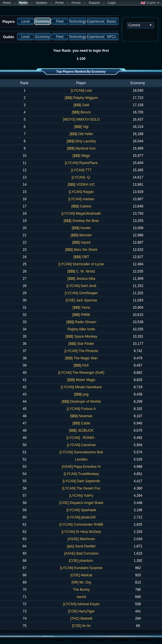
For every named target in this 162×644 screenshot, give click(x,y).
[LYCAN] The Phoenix (81, 351)
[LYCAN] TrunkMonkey (81, 474)
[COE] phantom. (81, 561)
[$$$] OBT (81, 257)
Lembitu (81, 459)
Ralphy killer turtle (81, 329)
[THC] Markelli (81, 619)
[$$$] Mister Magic (81, 380)
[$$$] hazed (81, 242)
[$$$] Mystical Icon (81, 148)
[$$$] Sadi (81, 105)
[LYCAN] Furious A (81, 409)
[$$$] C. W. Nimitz (81, 271)
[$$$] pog (81, 394)
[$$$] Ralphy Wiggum (81, 98)
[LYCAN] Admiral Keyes (81, 604)
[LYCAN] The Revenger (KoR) (81, 373)
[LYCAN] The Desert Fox (81, 488)
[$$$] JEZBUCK (81, 430)
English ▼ (150, 3)
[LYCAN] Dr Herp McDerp (81, 532)
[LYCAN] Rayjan (81, 192)
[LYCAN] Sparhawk (81, 510)
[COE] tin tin (81, 626)
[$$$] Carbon (81, 206)
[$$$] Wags (81, 156)
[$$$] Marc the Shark (81, 250)
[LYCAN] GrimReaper (81, 293)
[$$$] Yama (81, 308)
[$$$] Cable (81, 423)
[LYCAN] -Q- (81, 177)
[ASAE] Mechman (81, 539)
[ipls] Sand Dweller (81, 546)
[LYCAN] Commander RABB (81, 525)
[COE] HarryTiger (81, 611)
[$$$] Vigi (81, 127)
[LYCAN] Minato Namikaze (81, 387)
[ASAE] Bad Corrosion (81, 553)
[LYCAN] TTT (81, 170)
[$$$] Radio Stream (81, 322)
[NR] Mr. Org (81, 582)
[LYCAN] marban (81, 199)
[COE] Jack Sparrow (81, 300)
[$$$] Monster (81, 235)
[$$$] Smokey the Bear (81, 221)
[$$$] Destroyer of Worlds (81, 402)
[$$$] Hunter (81, 228)
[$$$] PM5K (81, 315)
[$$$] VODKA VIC (81, 185)
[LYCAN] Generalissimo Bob (81, 452)
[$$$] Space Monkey (81, 336)
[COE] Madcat (81, 575)
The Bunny (81, 590)
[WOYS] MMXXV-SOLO (81, 119)
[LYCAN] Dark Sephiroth (81, 481)
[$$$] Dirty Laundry (81, 141)
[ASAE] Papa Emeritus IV (81, 467)
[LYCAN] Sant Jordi (81, 286)
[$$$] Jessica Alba (81, 279)
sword (81, 597)
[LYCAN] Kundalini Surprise (81, 568)
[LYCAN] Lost (81, 91)
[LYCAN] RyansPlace (81, 163)
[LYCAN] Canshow (81, 445)
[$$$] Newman (81, 416)
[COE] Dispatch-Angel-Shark (81, 503)
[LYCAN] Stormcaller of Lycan (81, 264)
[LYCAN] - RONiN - (81, 438)
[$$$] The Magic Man (81, 358)
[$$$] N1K (81, 365)
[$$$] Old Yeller (81, 134)
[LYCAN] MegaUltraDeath (81, 214)
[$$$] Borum (81, 112)
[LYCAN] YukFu (81, 496)
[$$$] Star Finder (81, 344)
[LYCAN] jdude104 (81, 517)
